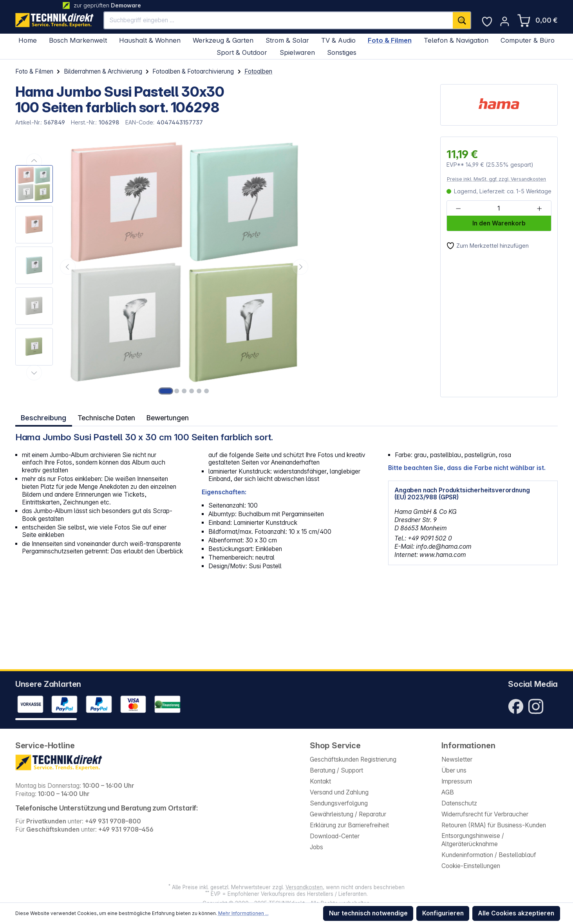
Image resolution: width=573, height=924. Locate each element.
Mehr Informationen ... (243, 913)
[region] (163, 267)
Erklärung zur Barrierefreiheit (349, 825)
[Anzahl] (499, 209)
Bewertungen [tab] (168, 417)
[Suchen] (462, 20)
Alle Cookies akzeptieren (516, 913)
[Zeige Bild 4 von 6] (192, 391)
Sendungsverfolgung (339, 803)
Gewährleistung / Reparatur (348, 814)
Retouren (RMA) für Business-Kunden (494, 825)
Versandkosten (304, 887)
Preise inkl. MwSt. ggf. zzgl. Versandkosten (496, 179)
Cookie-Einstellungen (471, 866)
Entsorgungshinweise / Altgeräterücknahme (473, 840)
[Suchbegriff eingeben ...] (278, 20)
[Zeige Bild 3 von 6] (184, 391)
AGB (448, 792)
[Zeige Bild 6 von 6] (206, 391)
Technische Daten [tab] (106, 417)
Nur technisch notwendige (368, 913)
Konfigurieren (443, 913)
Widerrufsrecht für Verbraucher (485, 814)
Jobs (316, 847)
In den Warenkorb (499, 223)
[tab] (43, 417)
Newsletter (457, 759)
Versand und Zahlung (339, 792)
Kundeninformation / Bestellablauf (489, 855)
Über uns (454, 770)
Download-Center (335, 836)
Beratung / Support (336, 770)
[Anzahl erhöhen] (539, 209)
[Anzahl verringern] (458, 209)
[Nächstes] (300, 267)
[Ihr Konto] (505, 21)
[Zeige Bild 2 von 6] (177, 391)
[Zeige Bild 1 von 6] (166, 391)
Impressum (457, 781)
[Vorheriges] (68, 267)
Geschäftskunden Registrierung (353, 759)
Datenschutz (459, 803)
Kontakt (320, 781)
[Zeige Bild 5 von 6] (199, 391)
